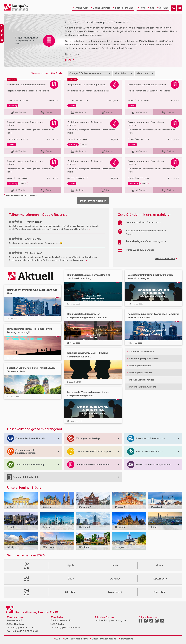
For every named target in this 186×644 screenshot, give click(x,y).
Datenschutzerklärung (103, 639)
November (115, 592)
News (142, 8)
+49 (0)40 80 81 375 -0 (24, 628)
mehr (70, 60)
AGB (57, 639)
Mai (115, 565)
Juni (160, 565)
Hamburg (13, 106)
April (71, 565)
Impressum (126, 639)
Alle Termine (18, 112)
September (160, 579)
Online (72, 106)
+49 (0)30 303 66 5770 (67, 628)
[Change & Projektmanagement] (174, 8)
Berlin (132, 106)
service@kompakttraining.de (110, 620)
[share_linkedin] (2, 40)
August (115, 579)
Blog (151, 8)
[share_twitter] (2, 36)
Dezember (160, 592)
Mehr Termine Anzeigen (93, 201)
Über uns (162, 8)
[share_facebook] (2, 31)
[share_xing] (2, 26)
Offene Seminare (101, 8)
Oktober (71, 592)
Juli (71, 579)
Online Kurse (81, 8)
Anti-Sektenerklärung (75, 639)
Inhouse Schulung (123, 8)
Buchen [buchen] (47, 112)
